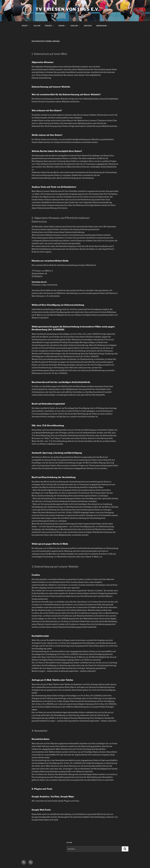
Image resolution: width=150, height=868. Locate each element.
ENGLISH (75, 26)
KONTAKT (88, 26)
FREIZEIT (50, 26)
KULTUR (37, 26)
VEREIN (62, 26)
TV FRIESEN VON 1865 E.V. (68, 9)
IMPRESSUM (103, 26)
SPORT (26, 26)
